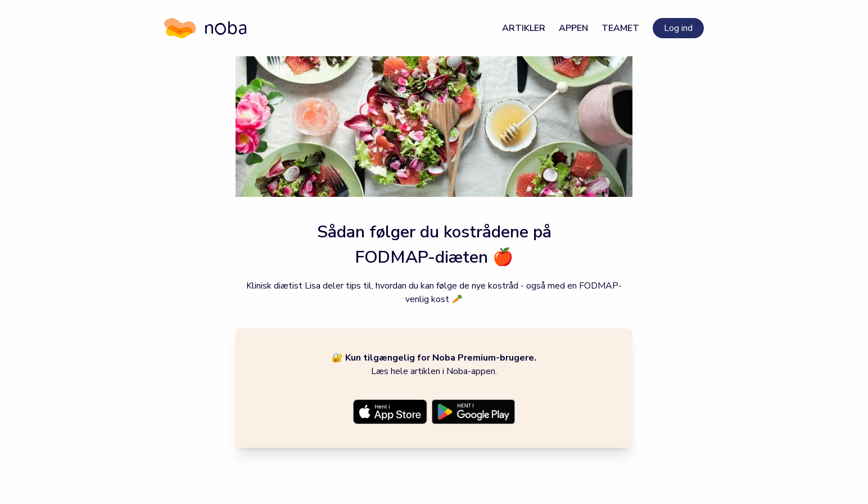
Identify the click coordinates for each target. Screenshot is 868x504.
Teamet (620, 28)
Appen (573, 28)
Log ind (678, 28)
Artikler (524, 28)
